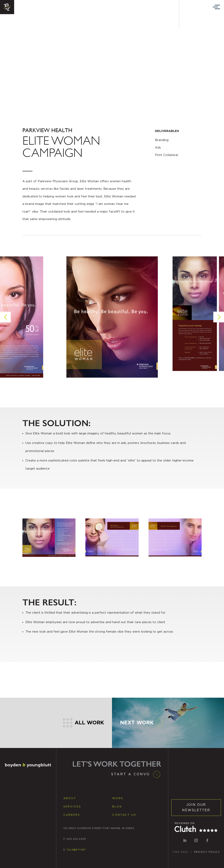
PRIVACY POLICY (207, 852)
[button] (5, 327)
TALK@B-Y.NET (76, 850)
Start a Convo (130, 774)
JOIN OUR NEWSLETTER (196, 807)
